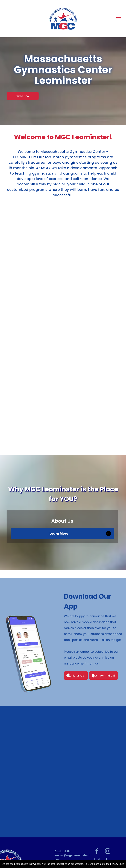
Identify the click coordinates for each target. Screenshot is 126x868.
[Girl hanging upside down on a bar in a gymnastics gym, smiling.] (63, 744)
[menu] (119, 19)
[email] (97, 860)
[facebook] (97, 852)
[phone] (108, 860)
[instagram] (108, 852)
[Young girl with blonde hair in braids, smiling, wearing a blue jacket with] (63, 800)
